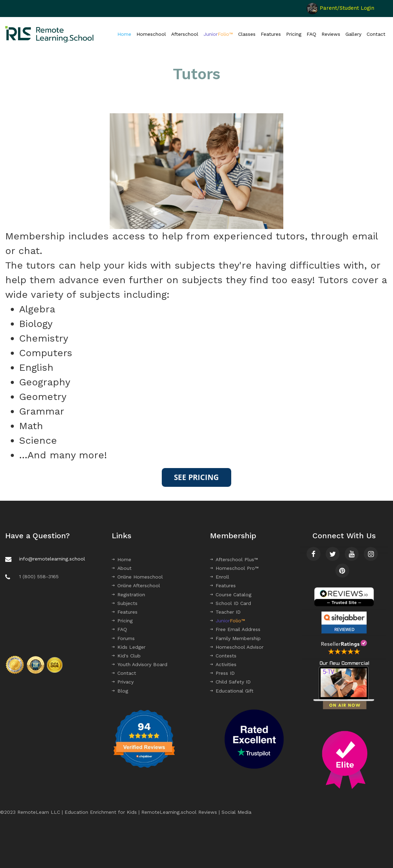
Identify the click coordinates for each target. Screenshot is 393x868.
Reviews (331, 34)
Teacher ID (225, 612)
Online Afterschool (136, 586)
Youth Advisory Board (140, 664)
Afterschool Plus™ (234, 559)
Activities (223, 664)
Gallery (353, 34)
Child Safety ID (230, 682)
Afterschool (185, 34)
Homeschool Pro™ (234, 568)
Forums (123, 638)
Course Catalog (231, 595)
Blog (120, 691)
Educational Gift (232, 691)
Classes (247, 34)
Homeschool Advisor (237, 647)
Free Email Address (235, 629)
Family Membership (235, 638)
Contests (223, 656)
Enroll (220, 577)
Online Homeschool (137, 577)
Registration (128, 595)
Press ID (222, 673)
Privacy (123, 682)
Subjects (125, 603)
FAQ (311, 34)
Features (271, 34)
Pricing (294, 34)
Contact (376, 34)
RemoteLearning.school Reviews (179, 812)
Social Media (236, 812)
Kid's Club (126, 656)
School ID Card (231, 603)
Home (124, 34)
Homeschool (151, 34)
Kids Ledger (129, 647)
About (122, 568)
